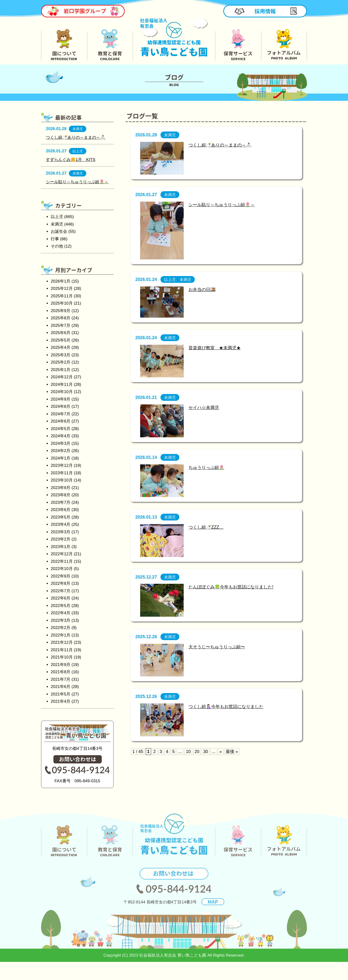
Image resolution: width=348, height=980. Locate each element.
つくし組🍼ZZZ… (206, 527)
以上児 (57, 217)
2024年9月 (61, 399)
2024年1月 (61, 458)
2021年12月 (62, 642)
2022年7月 (61, 591)
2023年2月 (61, 539)
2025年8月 (61, 318)
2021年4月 (61, 701)
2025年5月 (61, 340)
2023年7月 (61, 502)
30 (206, 752)
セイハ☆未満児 (204, 408)
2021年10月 (62, 657)
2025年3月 (61, 355)
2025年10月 (62, 303)
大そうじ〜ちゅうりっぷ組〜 (217, 647)
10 (188, 752)
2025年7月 (61, 325)
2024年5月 (61, 429)
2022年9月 (61, 576)
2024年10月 (62, 392)
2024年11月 (62, 384)
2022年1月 (61, 635)
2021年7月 (61, 679)
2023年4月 (61, 524)
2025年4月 (61, 347)
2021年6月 (61, 687)
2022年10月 (62, 569)
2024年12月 (62, 377)
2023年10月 (62, 480)
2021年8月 (61, 672)
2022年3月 (61, 620)
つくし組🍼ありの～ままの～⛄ (220, 145)
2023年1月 (61, 547)
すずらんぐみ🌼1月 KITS (71, 160)
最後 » (232, 752)
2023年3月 (61, 532)
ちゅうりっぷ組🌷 (206, 468)
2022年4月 (61, 613)
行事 (55, 239)
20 (197, 752)
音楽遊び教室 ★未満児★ (215, 348)
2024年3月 (61, 443)
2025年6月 (61, 333)
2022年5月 (61, 606)
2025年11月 (62, 296)
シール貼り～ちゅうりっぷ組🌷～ (222, 205)
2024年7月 (61, 414)
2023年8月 (61, 495)
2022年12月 (62, 554)
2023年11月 (62, 473)
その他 (57, 246)
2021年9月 (61, 665)
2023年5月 (61, 517)
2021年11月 (62, 650)
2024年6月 (61, 421)
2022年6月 (61, 598)
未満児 (57, 224)
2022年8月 (61, 583)
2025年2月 (61, 362)
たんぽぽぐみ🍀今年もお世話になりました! (231, 587)
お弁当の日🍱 (202, 290)
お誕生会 (59, 231)
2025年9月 (61, 311)
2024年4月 (61, 436)
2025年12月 (62, 289)
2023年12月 (62, 465)
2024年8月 (61, 406)
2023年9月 (61, 488)
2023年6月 (61, 510)
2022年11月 (62, 561)
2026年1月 (61, 281)
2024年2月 (61, 451)
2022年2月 (61, 628)
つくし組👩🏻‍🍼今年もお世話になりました (226, 707)
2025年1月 (61, 370)
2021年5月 (61, 694)
